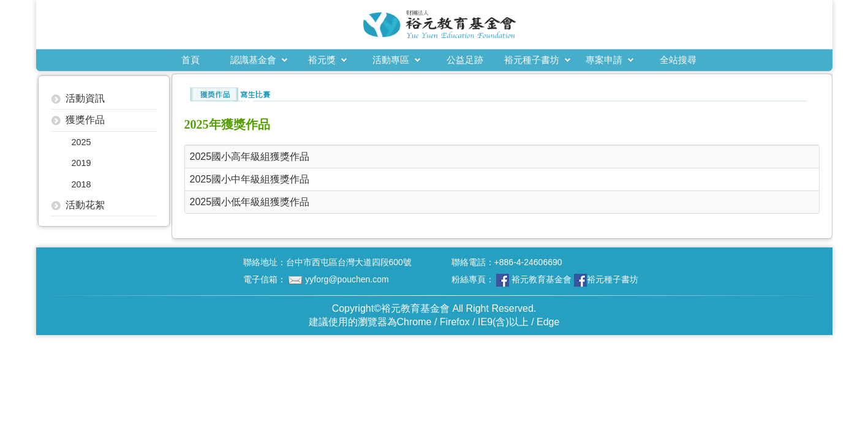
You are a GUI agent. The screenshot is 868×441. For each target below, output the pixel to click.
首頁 (191, 60)
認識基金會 (253, 60)
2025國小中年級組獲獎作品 (250, 179)
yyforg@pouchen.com (347, 279)
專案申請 (604, 60)
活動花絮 (85, 205)
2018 (81, 184)
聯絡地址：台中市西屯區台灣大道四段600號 (327, 262)
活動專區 (391, 60)
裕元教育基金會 (542, 279)
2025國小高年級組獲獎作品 (250, 156)
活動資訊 (85, 98)
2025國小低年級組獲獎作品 (250, 202)
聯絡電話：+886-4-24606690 (507, 262)
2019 (81, 163)
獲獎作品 (85, 120)
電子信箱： (316, 280)
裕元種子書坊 (532, 60)
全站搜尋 (678, 60)
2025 (81, 142)
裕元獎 (322, 60)
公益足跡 (465, 60)
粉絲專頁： (545, 280)
